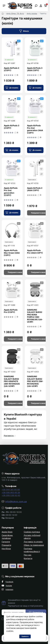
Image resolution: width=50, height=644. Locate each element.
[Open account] (41, 6)
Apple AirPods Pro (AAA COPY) (35, 252)
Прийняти (25, 636)
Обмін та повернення (34, 545)
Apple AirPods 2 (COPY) (12, 69)
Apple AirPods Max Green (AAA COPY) (12, 253)
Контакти (28, 558)
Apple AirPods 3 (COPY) (12, 127)
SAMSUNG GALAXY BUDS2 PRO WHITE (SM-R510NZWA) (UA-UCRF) (35, 381)
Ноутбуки (6, 549)
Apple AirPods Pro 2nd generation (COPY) (11, 192)
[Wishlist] (18, 49)
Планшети (6, 545)
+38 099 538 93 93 (11, 495)
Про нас (28, 555)
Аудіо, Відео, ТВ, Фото (15, 13)
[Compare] (18, 54)
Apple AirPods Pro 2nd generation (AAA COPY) (35, 129)
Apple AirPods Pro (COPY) (11, 311)
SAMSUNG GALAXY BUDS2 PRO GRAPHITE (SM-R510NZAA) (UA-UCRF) (12, 381)
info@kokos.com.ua (16, 501)
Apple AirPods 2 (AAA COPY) (35, 189)
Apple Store (7, 532)
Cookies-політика (32, 532)
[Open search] (36, 6)
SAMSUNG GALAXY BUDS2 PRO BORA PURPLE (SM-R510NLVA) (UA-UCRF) (35, 316)
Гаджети (6, 542)
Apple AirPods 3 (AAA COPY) (35, 69)
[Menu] (4, 6)
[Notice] (38, 213)
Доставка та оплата (33, 542)
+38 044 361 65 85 (11, 489)
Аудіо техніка (32, 13)
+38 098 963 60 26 (11, 492)
